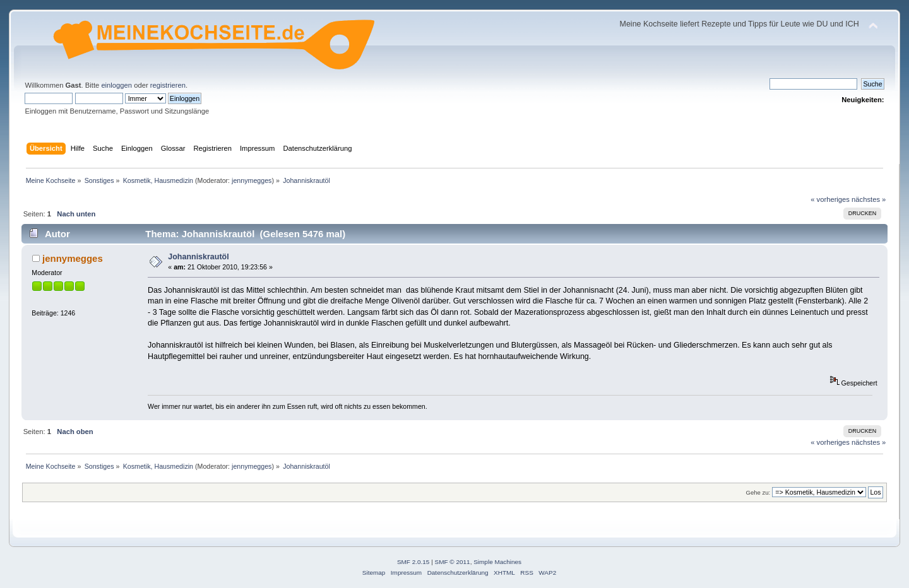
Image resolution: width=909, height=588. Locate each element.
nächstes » (869, 199)
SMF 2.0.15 (413, 562)
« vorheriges (830, 199)
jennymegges (252, 180)
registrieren (168, 85)
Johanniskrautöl (198, 257)
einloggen (116, 85)
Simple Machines (497, 562)
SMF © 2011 (453, 562)
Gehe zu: (758, 492)
